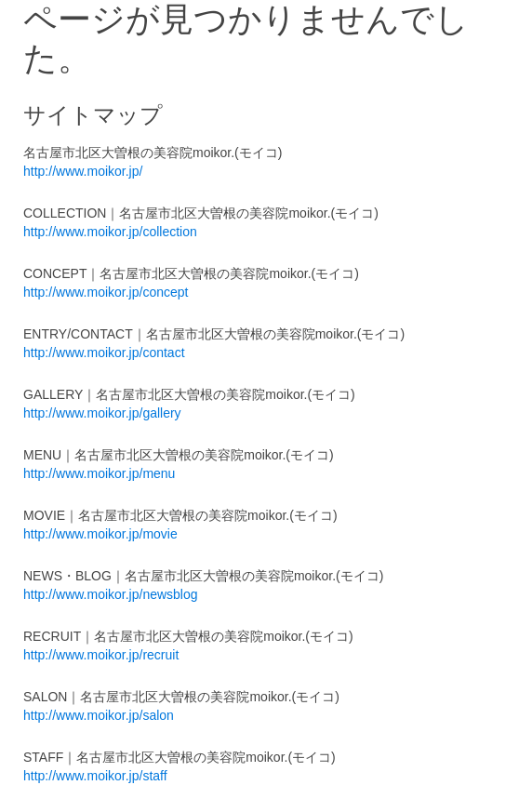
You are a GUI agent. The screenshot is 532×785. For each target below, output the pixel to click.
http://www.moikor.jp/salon (99, 715)
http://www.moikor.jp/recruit (101, 655)
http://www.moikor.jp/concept (106, 292)
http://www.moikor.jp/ (83, 171)
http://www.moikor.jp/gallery (102, 413)
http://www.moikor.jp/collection (110, 232)
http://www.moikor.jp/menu (99, 473)
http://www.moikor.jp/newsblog (111, 594)
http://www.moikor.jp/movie (100, 534)
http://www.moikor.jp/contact (104, 353)
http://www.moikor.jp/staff (95, 776)
